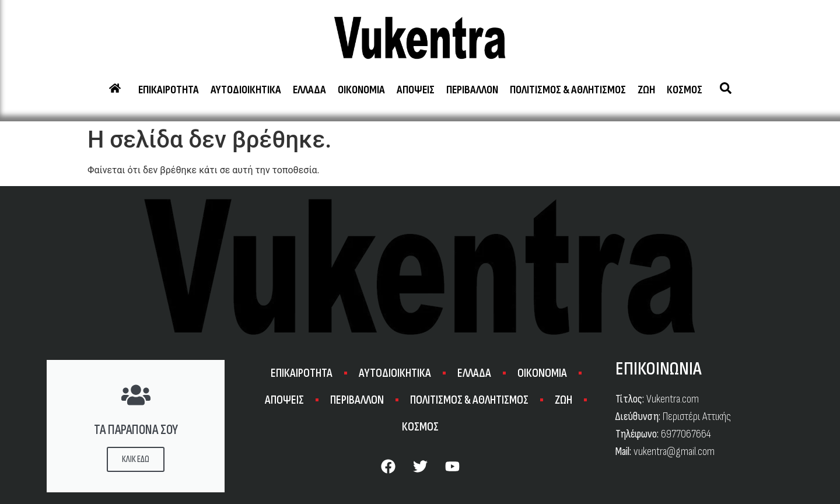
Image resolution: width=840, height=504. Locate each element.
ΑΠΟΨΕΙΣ (416, 90)
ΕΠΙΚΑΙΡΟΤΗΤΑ (169, 90)
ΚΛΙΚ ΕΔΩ (136, 459)
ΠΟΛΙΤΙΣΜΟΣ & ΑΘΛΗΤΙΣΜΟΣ (568, 90)
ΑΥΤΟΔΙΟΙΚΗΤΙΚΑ (246, 90)
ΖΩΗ (646, 90)
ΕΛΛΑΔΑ (309, 90)
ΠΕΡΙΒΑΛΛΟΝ (472, 90)
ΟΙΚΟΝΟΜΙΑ (361, 90)
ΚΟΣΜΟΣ (685, 90)
